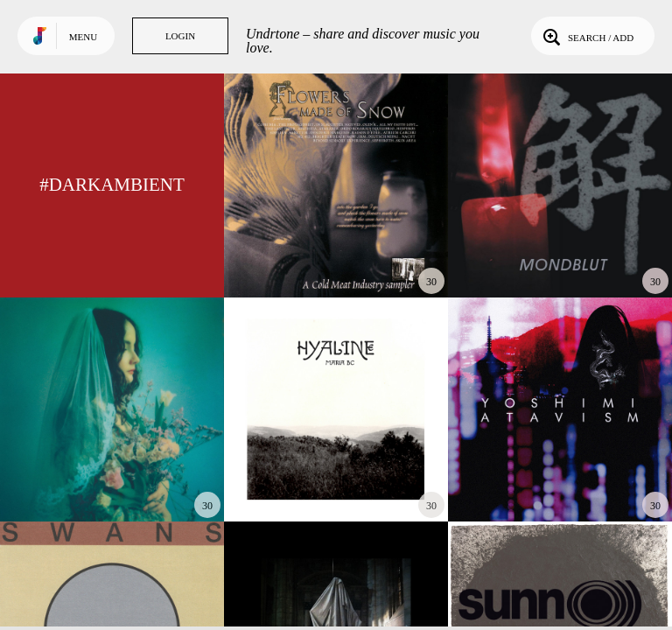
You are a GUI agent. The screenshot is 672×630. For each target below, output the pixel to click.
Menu (83, 37)
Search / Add (587, 36)
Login (180, 36)
